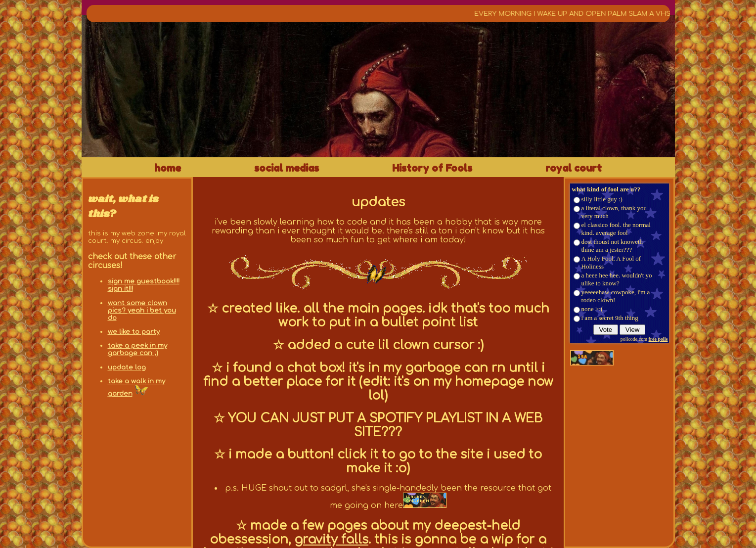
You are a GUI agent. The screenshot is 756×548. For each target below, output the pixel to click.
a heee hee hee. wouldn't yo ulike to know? (617, 279)
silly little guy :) (602, 199)
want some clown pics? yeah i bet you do (142, 310)
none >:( (592, 309)
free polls (658, 339)
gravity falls (331, 540)
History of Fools (432, 168)
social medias (287, 168)
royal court (574, 168)
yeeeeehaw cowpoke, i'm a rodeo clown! (616, 296)
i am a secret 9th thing (610, 318)
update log (127, 367)
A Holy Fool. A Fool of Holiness (611, 262)
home (168, 168)
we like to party (134, 332)
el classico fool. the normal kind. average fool (616, 229)
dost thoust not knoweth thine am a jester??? (612, 246)
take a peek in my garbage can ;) (137, 349)
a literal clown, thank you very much (614, 212)
